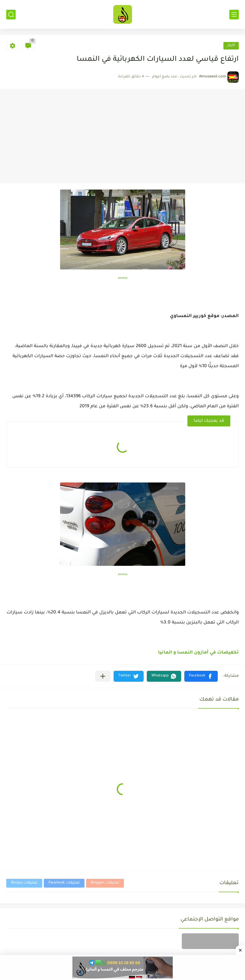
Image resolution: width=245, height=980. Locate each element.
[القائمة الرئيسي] (234, 15)
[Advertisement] (122, 136)
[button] (201, 676)
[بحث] (11, 15)
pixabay (123, 278)
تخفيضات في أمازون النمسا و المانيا (198, 653)
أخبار (231, 46)
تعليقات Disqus (24, 883)
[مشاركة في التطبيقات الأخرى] (103, 676)
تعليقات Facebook (64, 883)
